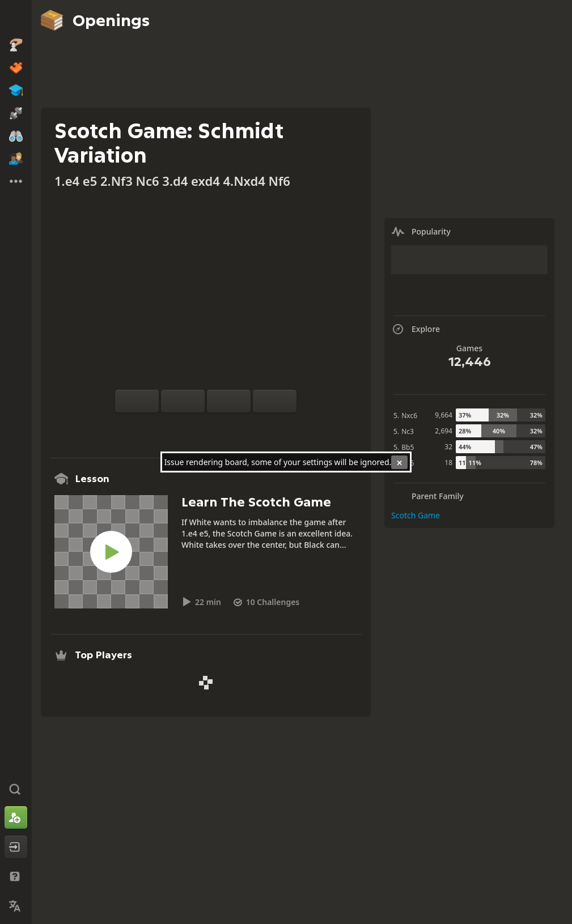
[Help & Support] (16, 876)
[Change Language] (16, 906)
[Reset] (183, 401)
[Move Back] (229, 401)
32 (448, 447)
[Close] (399, 462)
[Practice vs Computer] (170, 426)
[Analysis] (188, 426)
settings (317, 462)
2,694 (444, 431)
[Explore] (206, 426)
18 (448, 463)
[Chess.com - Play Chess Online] (16, 19)
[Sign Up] (16, 817)
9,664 (444, 415)
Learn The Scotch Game (256, 502)
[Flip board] (137, 401)
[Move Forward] (275, 401)
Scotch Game (416, 515)
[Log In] (16, 847)
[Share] (242, 426)
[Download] (224, 426)
